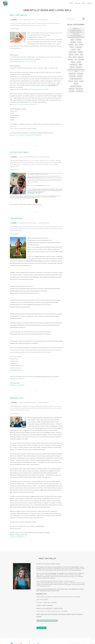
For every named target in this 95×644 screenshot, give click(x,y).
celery (72, 47)
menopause (43, 162)
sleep (47, 164)
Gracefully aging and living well (50, 23)
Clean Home (73, 52)
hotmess (80, 76)
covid (33, 161)
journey (29, 408)
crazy (38, 227)
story (11, 410)
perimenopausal (57, 408)
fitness (47, 161)
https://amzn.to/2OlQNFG (17, 379)
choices (34, 227)
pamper (59, 162)
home (71, 3)
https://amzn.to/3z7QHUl (29, 61)
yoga (20, 230)
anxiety (20, 227)
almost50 (19, 23)
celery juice (26, 406)
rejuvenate (30, 25)
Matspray (71, 89)
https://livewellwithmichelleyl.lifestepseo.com (25, 104)
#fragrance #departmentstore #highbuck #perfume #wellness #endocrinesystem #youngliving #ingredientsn (76, 33)
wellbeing (22, 410)
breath (29, 227)
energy (39, 23)
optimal (54, 162)
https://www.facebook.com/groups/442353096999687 (27, 135)
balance (26, 161)
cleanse (71, 55)
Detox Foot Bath (19, 153)
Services (77, 3)
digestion (42, 161)
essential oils (73, 65)
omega (50, 408)
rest (61, 229)
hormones (27, 229)
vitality (56, 164)
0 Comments (15, 29)
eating (46, 227)
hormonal (32, 162)
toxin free (16, 410)
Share (14, 20)
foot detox (52, 161)
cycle (42, 227)
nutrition (47, 229)
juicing (81, 81)
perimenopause (14, 164)
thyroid (12, 230)
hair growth (25, 162)
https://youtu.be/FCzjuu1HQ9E (40, 89)
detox (29, 23)
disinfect (70, 60)
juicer (76, 81)
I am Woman (16, 219)
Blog (83, 3)
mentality (40, 408)
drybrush (34, 23)
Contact (90, 3)
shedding (32, 164)
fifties (80, 65)
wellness (39, 25)
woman (44, 25)
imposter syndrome (21, 408)
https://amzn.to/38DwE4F (17, 537)
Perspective (17, 398)
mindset (45, 408)
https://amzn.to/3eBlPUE (17, 385)
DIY (76, 60)
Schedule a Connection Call (47, 621)
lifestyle (37, 162)
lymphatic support (15, 25)
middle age (24, 25)
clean (79, 50)
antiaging (24, 23)
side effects (39, 164)
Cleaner (80, 52)
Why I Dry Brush (19, 15)
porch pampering (24, 164)
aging (14, 23)
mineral (49, 162)
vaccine (51, 164)
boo (30, 161)
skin (35, 25)
